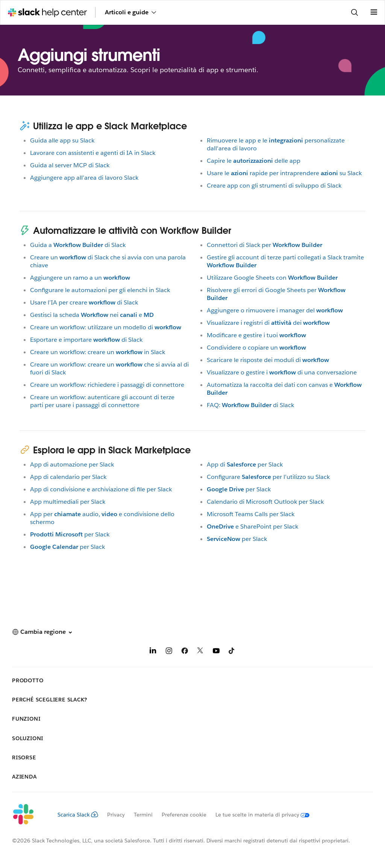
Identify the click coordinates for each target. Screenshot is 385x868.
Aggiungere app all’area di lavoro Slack (84, 178)
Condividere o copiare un (256, 348)
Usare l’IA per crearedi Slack (84, 302)
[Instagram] (169, 652)
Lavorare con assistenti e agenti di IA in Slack (93, 153)
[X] (200, 652)
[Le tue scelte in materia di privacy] (258, 815)
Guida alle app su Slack (62, 140)
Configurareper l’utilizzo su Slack (268, 477)
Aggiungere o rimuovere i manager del (275, 310)
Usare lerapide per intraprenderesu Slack (284, 173)
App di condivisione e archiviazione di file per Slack (101, 489)
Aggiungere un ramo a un (80, 278)
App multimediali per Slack (68, 502)
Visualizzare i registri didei (268, 323)
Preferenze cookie (184, 815)
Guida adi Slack (78, 245)
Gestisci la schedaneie (92, 315)
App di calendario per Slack (68, 477)
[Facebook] (185, 652)
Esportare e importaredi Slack (86, 340)
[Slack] (29, 815)
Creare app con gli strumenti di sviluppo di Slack (274, 186)
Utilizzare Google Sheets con (272, 278)
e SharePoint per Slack (252, 526)
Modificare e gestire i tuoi (256, 335)
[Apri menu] (374, 12)
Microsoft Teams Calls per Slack (251, 514)
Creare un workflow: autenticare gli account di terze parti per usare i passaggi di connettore (102, 401)
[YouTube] (216, 652)
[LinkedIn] (153, 652)
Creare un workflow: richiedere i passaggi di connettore (107, 385)
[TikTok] (232, 652)
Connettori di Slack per (264, 245)
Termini (143, 815)
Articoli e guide (130, 12)
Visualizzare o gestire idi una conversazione (282, 372)
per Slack (70, 534)
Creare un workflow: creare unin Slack (98, 352)
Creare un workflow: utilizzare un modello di (106, 327)
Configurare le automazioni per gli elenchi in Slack (100, 290)
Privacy (116, 815)
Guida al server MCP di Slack (70, 165)
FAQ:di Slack (250, 405)
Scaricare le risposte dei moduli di (268, 360)
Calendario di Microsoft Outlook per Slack (265, 502)
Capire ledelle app (254, 161)
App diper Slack (245, 464)
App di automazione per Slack (72, 464)
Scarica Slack (78, 815)
